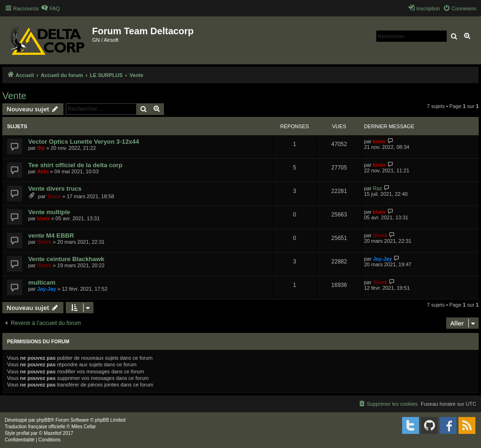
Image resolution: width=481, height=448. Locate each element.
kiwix (379, 141)
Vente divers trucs (55, 189)
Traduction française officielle (35, 427)
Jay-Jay (382, 259)
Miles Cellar (84, 427)
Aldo (43, 171)
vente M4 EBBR (51, 236)
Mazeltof (53, 433)
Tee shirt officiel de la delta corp (75, 165)
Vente (14, 96)
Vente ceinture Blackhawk (66, 259)
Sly (41, 148)
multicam (42, 282)
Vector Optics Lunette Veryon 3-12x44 (84, 142)
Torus (54, 196)
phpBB (44, 420)
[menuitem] (50, 8)
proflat (23, 433)
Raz (378, 188)
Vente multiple (49, 212)
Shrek (44, 242)
